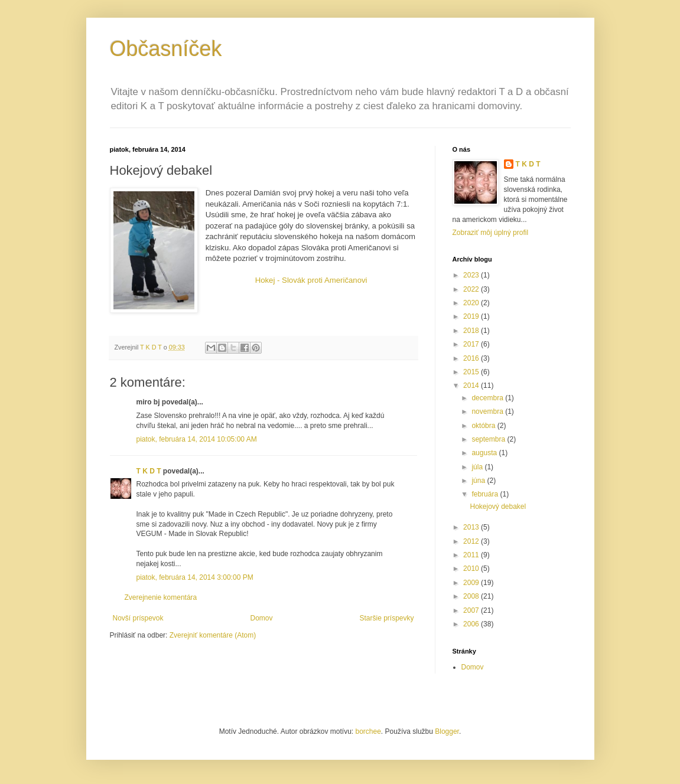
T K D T (149, 471)
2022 (472, 289)
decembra (488, 398)
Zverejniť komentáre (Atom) (213, 635)
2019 (472, 316)
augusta (485, 453)
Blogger (447, 731)
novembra (488, 411)
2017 (472, 344)
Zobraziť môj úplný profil (491, 233)
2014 (472, 386)
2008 (472, 596)
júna (479, 481)
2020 (472, 303)
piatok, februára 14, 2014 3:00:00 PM (195, 577)
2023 (472, 275)
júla (478, 467)
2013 (472, 527)
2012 (472, 541)
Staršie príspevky (386, 618)
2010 (472, 569)
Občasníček (166, 49)
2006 (472, 624)
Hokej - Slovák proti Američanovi (311, 280)
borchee (368, 731)
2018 (472, 331)
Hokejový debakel (498, 507)
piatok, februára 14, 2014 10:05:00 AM (197, 439)
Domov (261, 618)
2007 (472, 610)
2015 (472, 372)
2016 (472, 358)
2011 (472, 555)
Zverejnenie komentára (161, 597)
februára (486, 494)
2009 (472, 583)
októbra (484, 426)
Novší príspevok (138, 618)
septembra (489, 439)
